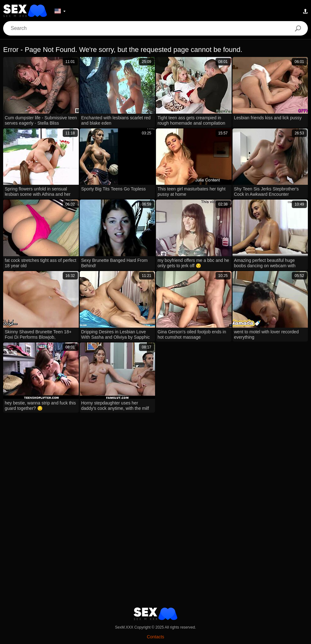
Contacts (155, 637)
